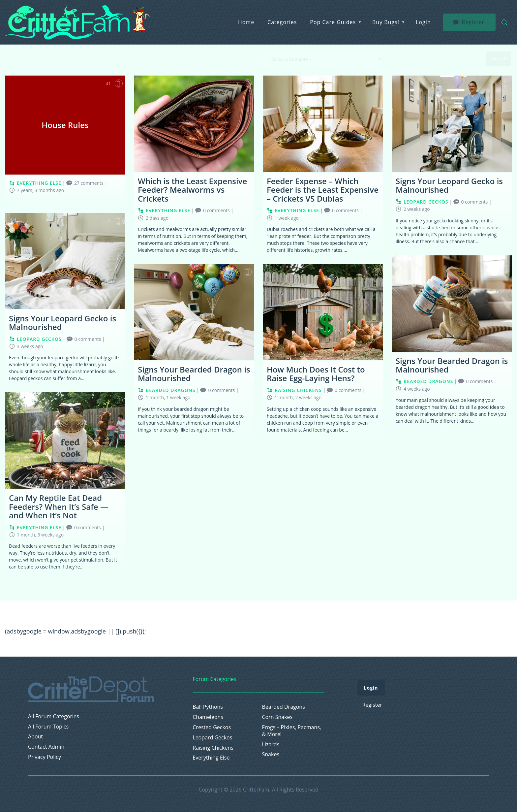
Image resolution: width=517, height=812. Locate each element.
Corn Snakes (277, 717)
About (35, 737)
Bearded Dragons (284, 707)
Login (423, 22)
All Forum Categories (54, 716)
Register (372, 705)
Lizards (271, 745)
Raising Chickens (213, 748)
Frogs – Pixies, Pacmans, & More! (292, 731)
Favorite (119, 83)
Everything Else (211, 758)
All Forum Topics (48, 727)
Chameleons (208, 717)
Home (246, 22)
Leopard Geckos (212, 738)
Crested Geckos (212, 727)
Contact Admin (46, 747)
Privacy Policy (45, 757)
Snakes (271, 754)
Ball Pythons (208, 707)
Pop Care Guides (333, 22)
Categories (282, 22)
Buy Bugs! (386, 22)
